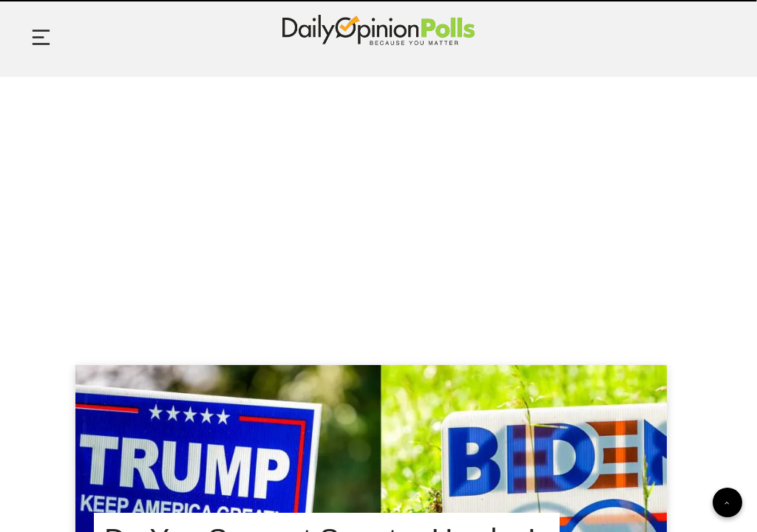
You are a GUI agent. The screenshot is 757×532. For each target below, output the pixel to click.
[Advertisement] (378, 202)
